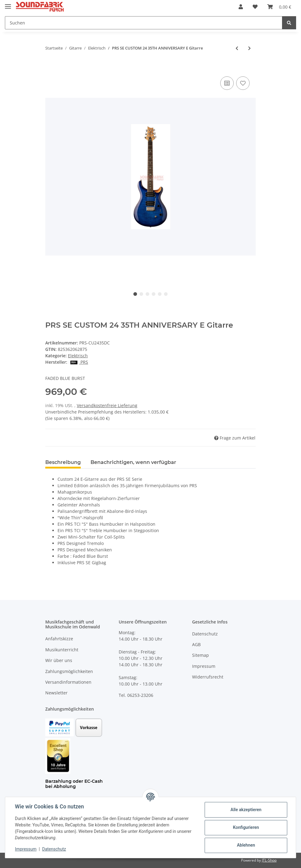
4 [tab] (154, 294)
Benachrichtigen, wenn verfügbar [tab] (133, 462)
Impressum (204, 666)
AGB (196, 644)
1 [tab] (135, 294)
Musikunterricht (62, 650)
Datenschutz (205, 634)
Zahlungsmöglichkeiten (69, 671)
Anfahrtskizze (59, 639)
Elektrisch (78, 356)
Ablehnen (246, 845)
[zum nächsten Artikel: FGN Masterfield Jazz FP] (249, 48)
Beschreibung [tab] (63, 462)
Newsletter (56, 693)
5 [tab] (160, 294)
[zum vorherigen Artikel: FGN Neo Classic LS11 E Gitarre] (237, 48)
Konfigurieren (246, 827)
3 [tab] (147, 294)
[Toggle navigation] (8, 4)
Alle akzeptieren (246, 810)
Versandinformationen (68, 682)
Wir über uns (59, 660)
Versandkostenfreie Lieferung (107, 405)
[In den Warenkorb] (50, 68)
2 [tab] (141, 294)
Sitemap (201, 655)
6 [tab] (166, 294)
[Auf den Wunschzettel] (243, 83)
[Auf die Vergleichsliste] (227, 83)
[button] (241, 7)
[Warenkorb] (279, 7)
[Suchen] (144, 23)
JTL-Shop (269, 860)
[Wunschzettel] (255, 7)
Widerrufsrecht (208, 677)
